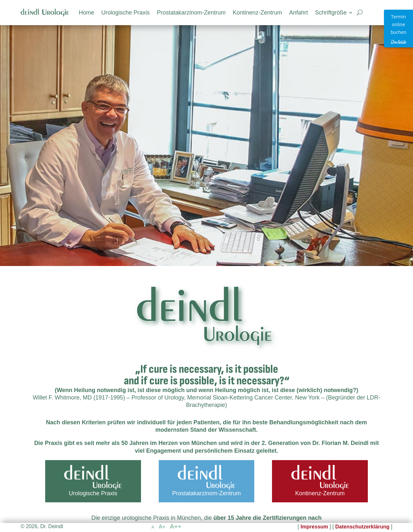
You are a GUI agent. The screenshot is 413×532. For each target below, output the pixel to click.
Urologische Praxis (126, 13)
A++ (176, 526)
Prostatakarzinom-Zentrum (191, 13)
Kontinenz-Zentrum (257, 13)
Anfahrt (298, 13)
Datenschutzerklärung (362, 527)
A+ (162, 527)
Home (86, 13)
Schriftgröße (331, 13)
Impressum (314, 527)
